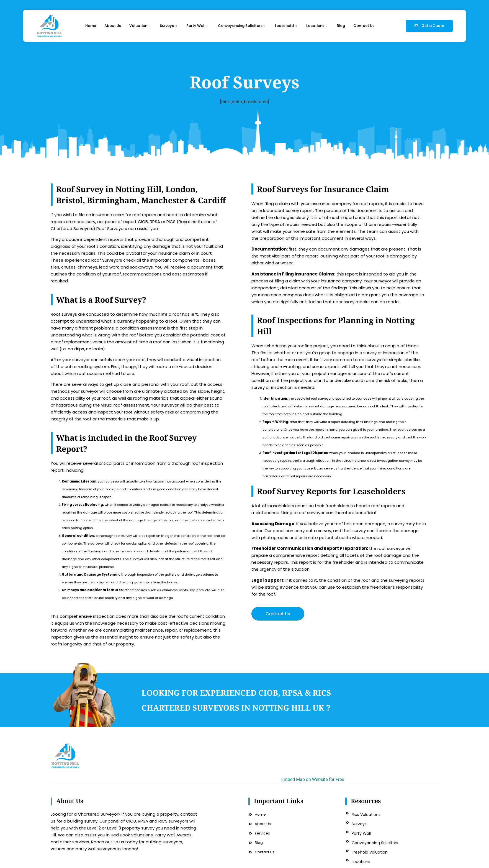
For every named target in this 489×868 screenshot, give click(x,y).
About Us (113, 26)
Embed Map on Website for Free (313, 779)
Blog (341, 26)
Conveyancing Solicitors (242, 26)
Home (91, 26)
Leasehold (286, 26)
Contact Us (364, 26)
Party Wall (198, 26)
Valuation (140, 26)
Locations (317, 26)
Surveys (169, 26)
